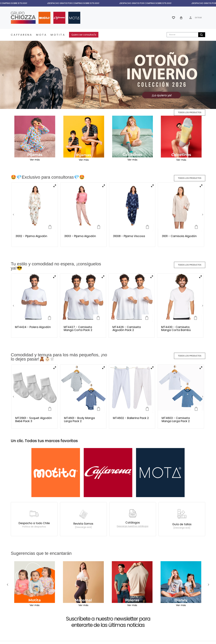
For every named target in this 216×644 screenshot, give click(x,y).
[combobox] (186, 35)
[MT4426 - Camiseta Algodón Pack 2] (132, 284)
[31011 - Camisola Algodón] (181, 215)
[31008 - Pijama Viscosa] (132, 215)
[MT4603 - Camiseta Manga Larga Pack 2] (181, 331)
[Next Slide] (213, 75)
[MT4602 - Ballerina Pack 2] (132, 331)
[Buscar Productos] (201, 35)
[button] (55, 186)
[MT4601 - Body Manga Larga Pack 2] (83, 331)
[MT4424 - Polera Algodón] (34, 284)
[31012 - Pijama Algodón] (35, 215)
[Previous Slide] (3, 75)
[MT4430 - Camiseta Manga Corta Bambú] (180, 284)
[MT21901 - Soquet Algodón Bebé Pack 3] (35, 331)
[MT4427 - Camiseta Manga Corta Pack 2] (83, 284)
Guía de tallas (182, 436)
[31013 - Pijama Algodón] (83, 215)
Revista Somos (83, 436)
